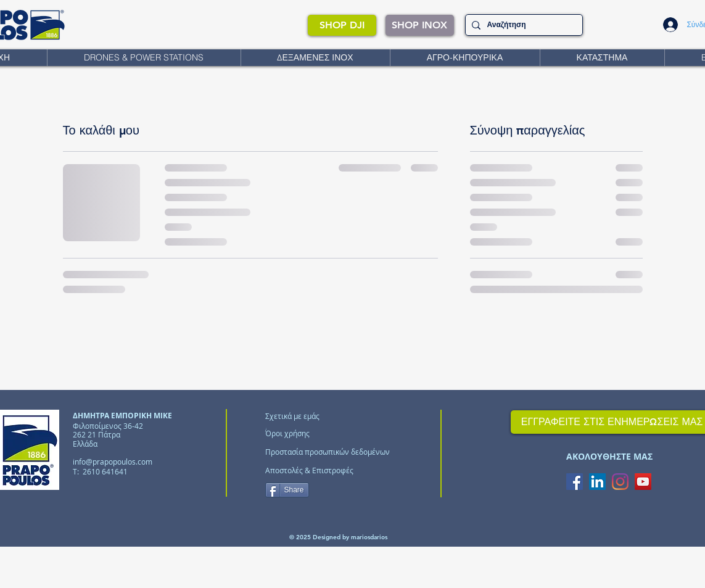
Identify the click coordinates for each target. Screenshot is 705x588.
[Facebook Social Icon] (575, 482)
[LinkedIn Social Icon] (597, 482)
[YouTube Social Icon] (643, 482)
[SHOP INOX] (420, 25)
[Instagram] (620, 482)
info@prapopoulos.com (113, 462)
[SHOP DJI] (342, 25)
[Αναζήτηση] (522, 25)
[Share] (287, 490)
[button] (144, 58)
